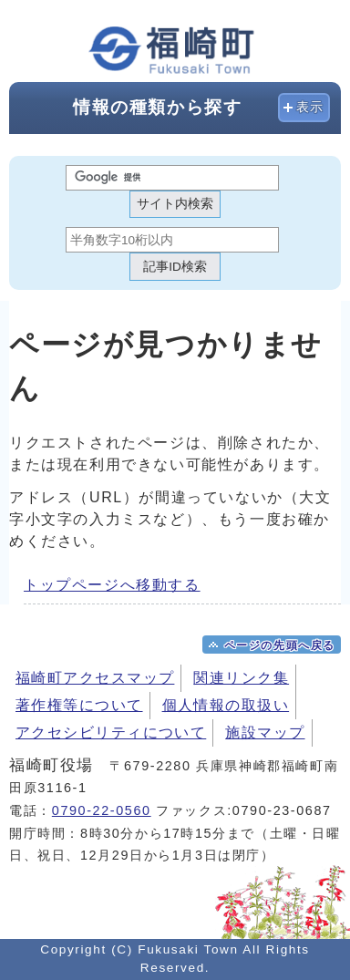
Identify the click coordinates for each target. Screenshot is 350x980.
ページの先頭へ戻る (280, 645)
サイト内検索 (175, 204)
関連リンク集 (241, 678)
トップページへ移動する (112, 585)
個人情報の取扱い (226, 705)
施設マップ (265, 732)
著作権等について (79, 705)
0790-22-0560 (102, 810)
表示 (310, 107)
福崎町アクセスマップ (95, 678)
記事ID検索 (175, 267)
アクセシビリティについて (111, 732)
